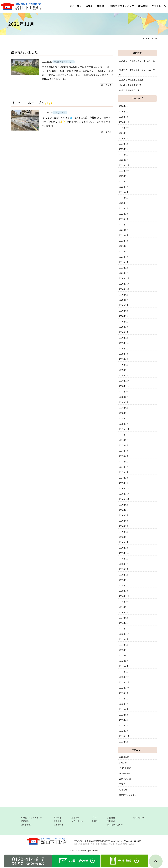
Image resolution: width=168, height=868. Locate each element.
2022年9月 (124, 176)
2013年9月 (124, 639)
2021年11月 (124, 224)
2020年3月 (124, 327)
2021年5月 (124, 251)
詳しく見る (106, 85)
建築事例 (143, 6)
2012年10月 (124, 688)
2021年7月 (124, 241)
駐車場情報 (58, 825)
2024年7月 (124, 133)
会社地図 (111, 821)
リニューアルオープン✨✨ (32, 103)
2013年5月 (124, 661)
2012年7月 (124, 704)
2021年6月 (124, 246)
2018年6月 (124, 408)
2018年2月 (124, 418)
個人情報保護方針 (115, 825)
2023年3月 (124, 160)
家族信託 (25, 821)
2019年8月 (124, 348)
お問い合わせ (138, 818)
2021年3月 (124, 262)
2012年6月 (124, 709)
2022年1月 (124, 219)
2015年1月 (124, 591)
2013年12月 (124, 629)
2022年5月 (124, 198)
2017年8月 (124, 445)
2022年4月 (124, 203)
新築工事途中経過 (136, 80)
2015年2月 (124, 585)
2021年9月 (124, 230)
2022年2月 (124, 214)
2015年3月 (124, 580)
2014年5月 (124, 618)
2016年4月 (124, 532)
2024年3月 (124, 138)
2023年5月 (124, 149)
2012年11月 (124, 682)
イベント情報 (125, 768)
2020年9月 (124, 295)
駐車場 (100, 6)
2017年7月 (124, 451)
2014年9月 (124, 607)
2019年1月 (124, 375)
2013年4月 (124, 666)
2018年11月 (124, 386)
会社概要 (111, 818)
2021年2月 (124, 268)
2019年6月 (124, 359)
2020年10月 (124, 289)
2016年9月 (124, 505)
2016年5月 (124, 526)
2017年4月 (124, 467)
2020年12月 (124, 278)
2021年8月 (124, 235)
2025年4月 (124, 117)
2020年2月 (124, 332)
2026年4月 (124, 106)
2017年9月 (124, 440)
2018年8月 (124, 397)
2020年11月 (124, 284)
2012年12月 (124, 677)
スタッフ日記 (125, 779)
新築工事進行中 (135, 85)
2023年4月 (124, 155)
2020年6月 (124, 311)
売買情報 (57, 818)
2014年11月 (124, 596)
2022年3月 (124, 208)
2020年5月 (124, 316)
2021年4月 (124, 257)
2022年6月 (124, 192)
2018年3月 (124, 413)
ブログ (122, 784)
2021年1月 (124, 273)
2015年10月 (124, 553)
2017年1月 (124, 483)
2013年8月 (124, 645)
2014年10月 (124, 602)
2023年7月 (124, 144)
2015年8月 (124, 559)
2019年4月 (124, 365)
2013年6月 (124, 655)
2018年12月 (124, 381)
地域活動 (123, 790)
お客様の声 (124, 757)
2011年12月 (124, 736)
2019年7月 (124, 354)
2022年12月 (124, 165)
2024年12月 (124, 122)
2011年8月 (124, 742)
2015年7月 (124, 564)
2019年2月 (124, 370)
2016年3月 (124, 537)
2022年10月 (124, 171)
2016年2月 (124, 542)
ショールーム (125, 773)
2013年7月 (124, 650)
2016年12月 (124, 488)
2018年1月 (124, 424)
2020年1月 (124, 338)
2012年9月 (124, 693)
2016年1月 (124, 548)
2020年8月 (124, 300)
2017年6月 (124, 456)
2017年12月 (124, 429)
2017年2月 (124, 478)
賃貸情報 (57, 821)
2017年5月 (124, 461)
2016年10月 (124, 499)
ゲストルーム (159, 6)
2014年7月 (124, 612)
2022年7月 (124, 187)
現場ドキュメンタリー (129, 795)
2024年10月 (124, 128)
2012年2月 (124, 731)
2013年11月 (124, 634)
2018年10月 (124, 392)
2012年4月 (124, 720)
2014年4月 (124, 623)
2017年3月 (124, 472)
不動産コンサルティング (121, 6)
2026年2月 (124, 111)
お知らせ (123, 763)
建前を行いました (24, 52)
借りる (89, 6)
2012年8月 (124, 698)
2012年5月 (124, 715)
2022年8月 (124, 181)
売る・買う (75, 6)
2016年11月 (124, 494)
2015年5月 (124, 569)
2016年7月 (124, 515)
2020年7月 (124, 305)
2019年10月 (124, 343)
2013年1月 (124, 672)
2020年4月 (124, 322)
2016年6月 (124, 521)
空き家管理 (26, 825)
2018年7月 (124, 402)
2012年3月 (124, 725)
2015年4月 (124, 575)
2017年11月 (124, 435)
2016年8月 (124, 510)
